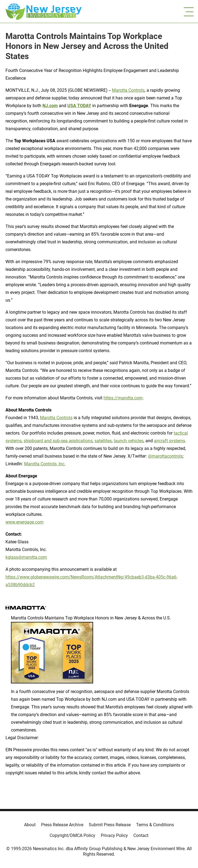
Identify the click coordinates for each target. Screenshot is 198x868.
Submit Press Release (110, 825)
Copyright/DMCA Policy (72, 835)
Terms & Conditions (155, 825)
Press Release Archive (62, 825)
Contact (141, 835)
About (30, 825)
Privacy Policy (114, 835)
